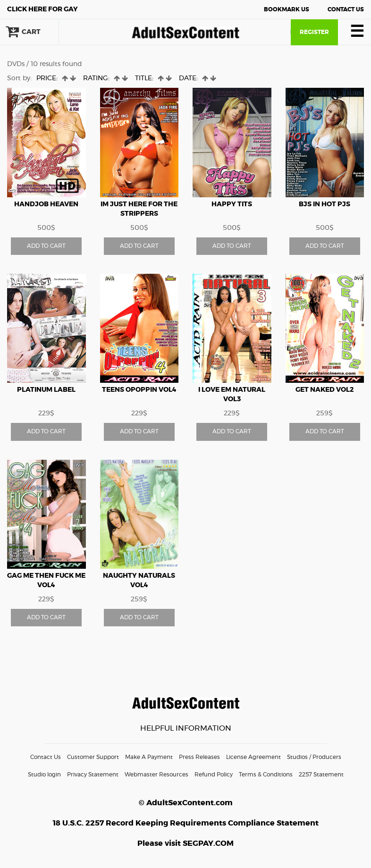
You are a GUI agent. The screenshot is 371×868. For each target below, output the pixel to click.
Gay (42, 9)
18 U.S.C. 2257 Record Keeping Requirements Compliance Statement (186, 823)
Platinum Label (46, 390)
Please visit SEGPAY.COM (185, 843)
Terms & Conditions (266, 775)
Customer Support (93, 757)
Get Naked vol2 (325, 390)
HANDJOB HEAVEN (46, 204)
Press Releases (199, 757)
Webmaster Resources (156, 775)
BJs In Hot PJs (325, 204)
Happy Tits (232, 204)
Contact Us (346, 9)
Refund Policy (214, 775)
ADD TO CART (46, 246)
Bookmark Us (287, 9)
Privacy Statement (93, 775)
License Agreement (253, 757)
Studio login (44, 775)
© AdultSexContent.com (186, 803)
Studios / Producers (314, 757)
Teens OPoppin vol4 (139, 390)
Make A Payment (149, 757)
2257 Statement (321, 775)
